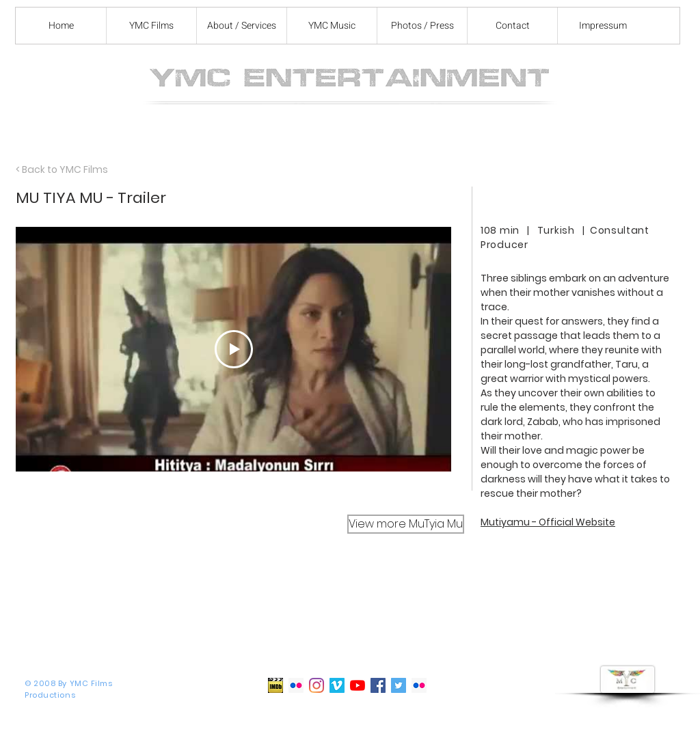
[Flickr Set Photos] (296, 685)
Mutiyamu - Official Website (548, 522)
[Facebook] (378, 685)
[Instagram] (317, 685)
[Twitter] (399, 685)
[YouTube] (358, 685)
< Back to (38, 169)
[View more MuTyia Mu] (406, 524)
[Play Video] (234, 349)
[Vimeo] (337, 685)
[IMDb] (275, 685)
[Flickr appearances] (419, 685)
